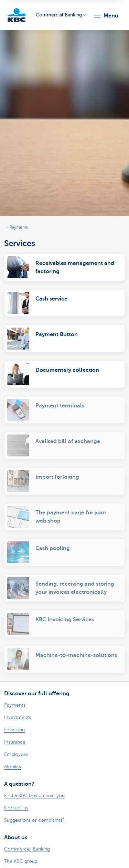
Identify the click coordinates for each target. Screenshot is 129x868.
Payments (19, 227)
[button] (106, 16)
